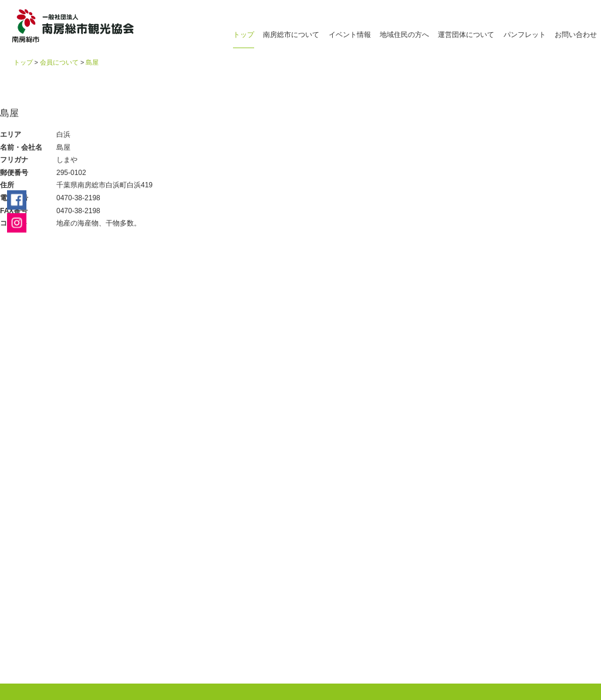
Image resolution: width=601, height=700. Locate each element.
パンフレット (525, 35)
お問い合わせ (576, 35)
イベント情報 (350, 35)
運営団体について (466, 35)
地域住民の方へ (404, 35)
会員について (59, 62)
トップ (244, 35)
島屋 (92, 62)
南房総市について (291, 35)
